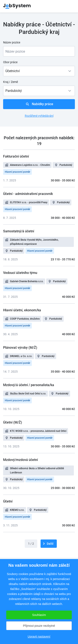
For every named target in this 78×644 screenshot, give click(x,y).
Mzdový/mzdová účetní (20, 460)
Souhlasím (39, 615)
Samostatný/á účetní (19, 231)
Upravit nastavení (39, 637)
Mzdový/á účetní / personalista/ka (29, 385)
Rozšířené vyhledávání (39, 116)
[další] (49, 544)
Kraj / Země (11, 82)
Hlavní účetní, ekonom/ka (22, 310)
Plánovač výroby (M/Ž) (20, 348)
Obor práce (10, 62)
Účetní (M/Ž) (13, 422)
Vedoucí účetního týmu (20, 273)
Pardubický (66, 165)
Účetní (8, 501)
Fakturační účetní (16, 156)
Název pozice (12, 42)
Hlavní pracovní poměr (17, 172)
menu (70, 6)
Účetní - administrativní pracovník (28, 194)
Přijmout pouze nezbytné (39, 626)
